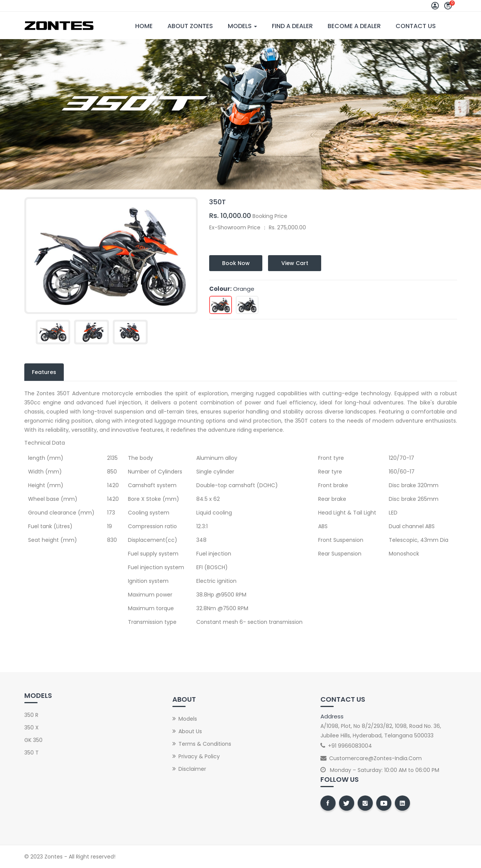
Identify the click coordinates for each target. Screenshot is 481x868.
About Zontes (190, 26)
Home (144, 26)
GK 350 (33, 740)
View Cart (295, 263)
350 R (31, 715)
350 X (32, 728)
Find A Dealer (292, 26)
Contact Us (416, 26)
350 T (32, 753)
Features (44, 372)
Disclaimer (192, 769)
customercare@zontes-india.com (375, 758)
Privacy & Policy (199, 756)
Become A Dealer (354, 26)
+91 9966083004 (350, 746)
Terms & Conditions (205, 744)
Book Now (236, 263)
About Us (190, 731)
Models (242, 26)
